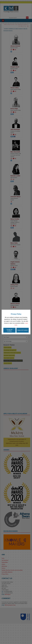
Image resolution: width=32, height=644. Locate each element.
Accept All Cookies (9, 330)
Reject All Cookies (23, 330)
